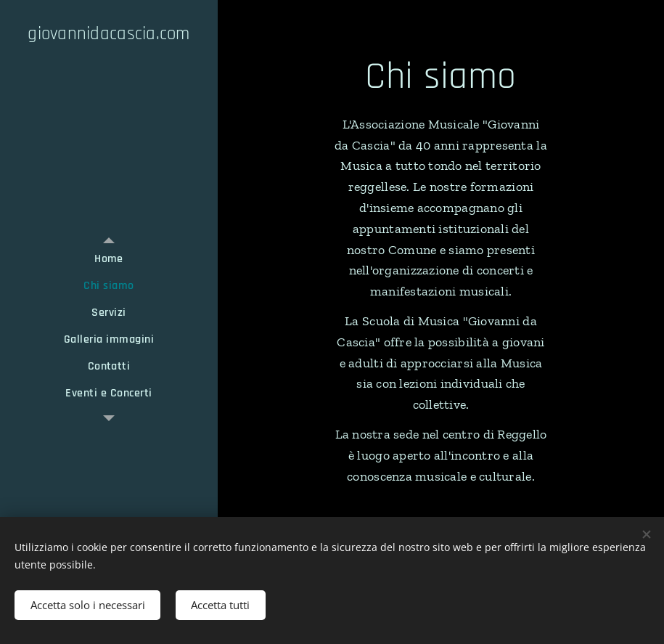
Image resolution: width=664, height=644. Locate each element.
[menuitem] (109, 259)
